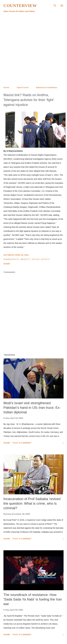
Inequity (25, 259)
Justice (36, 259)
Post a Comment (22, 443)
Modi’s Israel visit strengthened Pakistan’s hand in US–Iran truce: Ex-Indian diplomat (32, 408)
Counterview (20, 6)
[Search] (55, 5)
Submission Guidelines (47, 87)
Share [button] (7, 264)
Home (6, 87)
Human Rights (11, 259)
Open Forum (23, 87)
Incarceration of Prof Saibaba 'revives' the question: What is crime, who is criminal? (32, 503)
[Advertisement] (33, 49)
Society (45, 259)
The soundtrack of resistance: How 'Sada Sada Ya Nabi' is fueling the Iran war (33, 599)
